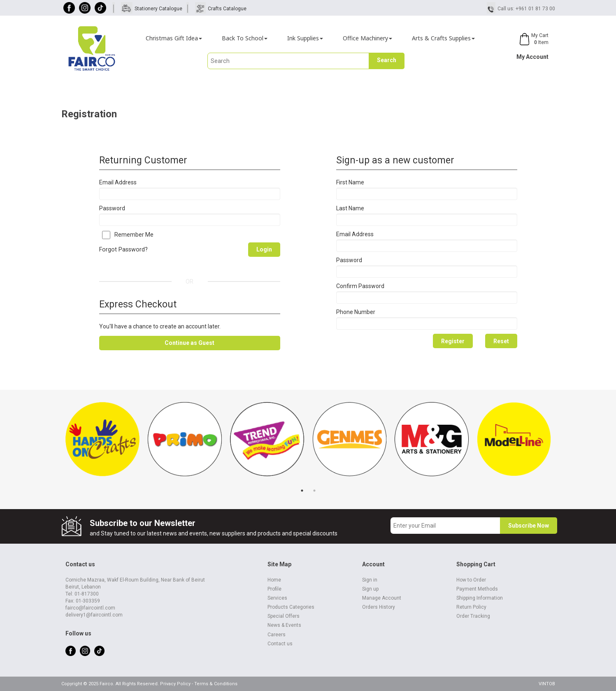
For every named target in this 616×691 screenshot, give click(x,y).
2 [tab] (314, 491)
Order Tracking (473, 616)
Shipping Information (480, 598)
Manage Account (382, 598)
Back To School (245, 38)
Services (277, 598)
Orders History (379, 607)
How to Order (471, 580)
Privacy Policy (175, 684)
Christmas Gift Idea (174, 38)
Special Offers (284, 616)
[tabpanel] (102, 443)
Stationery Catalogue (158, 9)
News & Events (284, 625)
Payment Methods (477, 589)
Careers (277, 635)
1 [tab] (302, 491)
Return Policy (471, 607)
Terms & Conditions (216, 684)
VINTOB (547, 684)
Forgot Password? (123, 249)
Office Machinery (367, 38)
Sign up (370, 589)
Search (387, 60)
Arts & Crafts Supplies (443, 38)
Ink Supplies (305, 38)
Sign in (370, 580)
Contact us (280, 644)
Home (274, 580)
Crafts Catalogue (227, 9)
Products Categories (291, 607)
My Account (532, 57)
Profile (274, 589)
